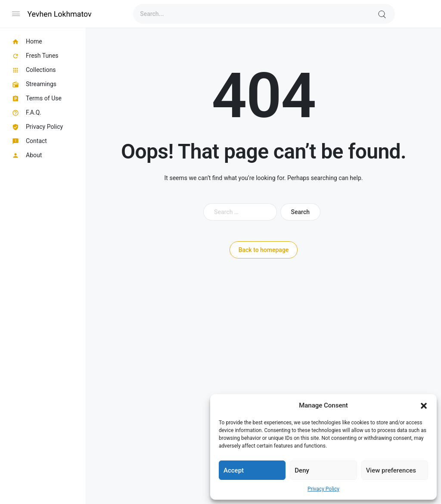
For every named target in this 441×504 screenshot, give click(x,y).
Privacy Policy (323, 489)
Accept (234, 470)
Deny (302, 470)
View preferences (391, 470)
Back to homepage (264, 250)
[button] (424, 405)
